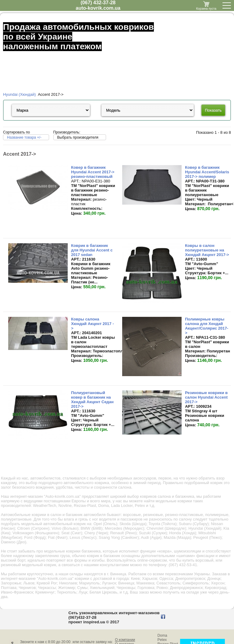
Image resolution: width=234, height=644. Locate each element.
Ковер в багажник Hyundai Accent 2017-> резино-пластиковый (93, 172)
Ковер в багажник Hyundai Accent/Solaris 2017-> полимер (207, 172)
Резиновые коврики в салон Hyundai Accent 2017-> (206, 397)
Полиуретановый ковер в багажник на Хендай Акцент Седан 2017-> (92, 400)
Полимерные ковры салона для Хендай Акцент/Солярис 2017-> (207, 326)
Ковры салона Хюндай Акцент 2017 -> (92, 324)
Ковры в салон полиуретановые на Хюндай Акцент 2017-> (207, 250)
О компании (125, 640)
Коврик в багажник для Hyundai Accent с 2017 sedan (92, 250)
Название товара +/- (24, 137)
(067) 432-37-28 (98, 3)
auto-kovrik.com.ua (98, 8)
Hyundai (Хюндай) (19, 94)
